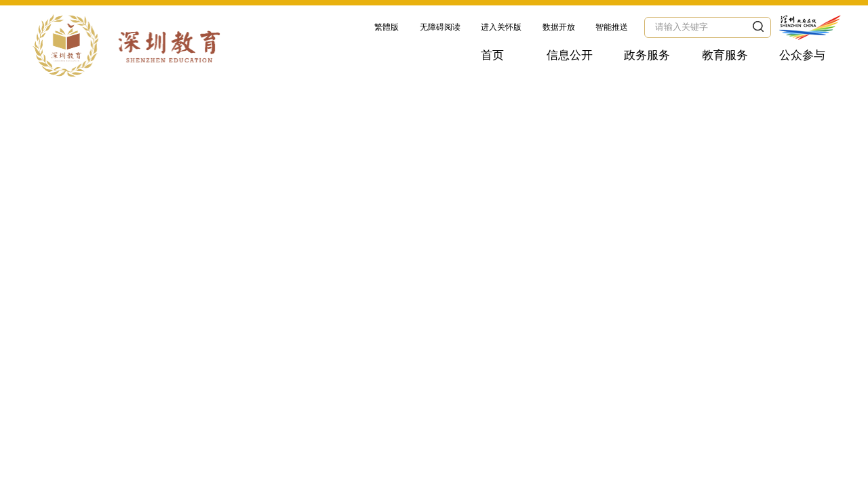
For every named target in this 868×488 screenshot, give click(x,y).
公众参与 (802, 55)
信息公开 (570, 55)
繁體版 (387, 27)
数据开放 (559, 27)
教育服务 (725, 55)
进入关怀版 (501, 27)
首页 (492, 55)
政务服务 (647, 55)
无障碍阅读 (440, 27)
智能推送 (612, 27)
